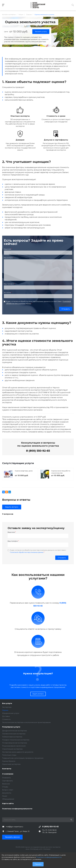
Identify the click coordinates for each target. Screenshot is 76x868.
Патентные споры (9, 755)
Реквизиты (6, 778)
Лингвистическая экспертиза (14, 734)
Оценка (5, 710)
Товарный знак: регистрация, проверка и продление (23, 758)
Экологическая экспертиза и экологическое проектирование (26, 722)
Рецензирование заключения (14, 746)
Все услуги (7, 703)
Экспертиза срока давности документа (18, 752)
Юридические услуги (11, 713)
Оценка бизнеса (9, 761)
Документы (7, 793)
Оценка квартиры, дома (24, 471)
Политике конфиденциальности (49, 857)
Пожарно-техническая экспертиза (16, 740)
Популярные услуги (11, 727)
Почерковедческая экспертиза (15, 743)
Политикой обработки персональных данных (27, 552)
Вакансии (6, 784)
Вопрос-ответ (8, 790)
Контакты (7, 769)
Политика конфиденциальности (17, 809)
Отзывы (5, 787)
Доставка (6, 716)
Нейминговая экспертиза (12, 737)
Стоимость (6, 719)
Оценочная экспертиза (11, 764)
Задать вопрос (12, 507)
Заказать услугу (41, 32)
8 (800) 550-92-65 (38, 451)
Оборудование (8, 799)
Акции (5, 796)
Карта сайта (8, 804)
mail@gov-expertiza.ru (14, 827)
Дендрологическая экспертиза (14, 731)
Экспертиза (7, 707)
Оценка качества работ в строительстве (61, 472)
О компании (8, 774)
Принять (38, 864)
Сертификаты (7, 781)
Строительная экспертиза (12, 749)
